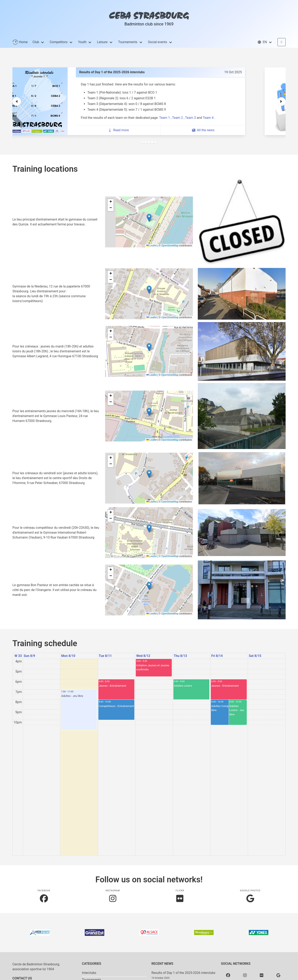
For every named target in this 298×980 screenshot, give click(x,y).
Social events (158, 42)
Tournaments (128, 42)
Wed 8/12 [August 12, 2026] (143, 656)
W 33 (18, 656)
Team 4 (239, 118)
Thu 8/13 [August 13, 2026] (180, 656)
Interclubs (89, 973)
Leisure (102, 42)
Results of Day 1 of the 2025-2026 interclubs (183, 973)
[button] (265, 42)
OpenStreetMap (170, 246)
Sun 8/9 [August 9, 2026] (29, 656)
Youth (82, 42)
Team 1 (195, 118)
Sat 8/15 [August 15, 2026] (255, 656)
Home (20, 42)
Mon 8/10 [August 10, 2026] (68, 656)
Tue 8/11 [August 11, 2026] (105, 656)
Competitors (59, 42)
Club (36, 42)
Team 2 (208, 118)
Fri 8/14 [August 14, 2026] (217, 656)
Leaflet (152, 246)
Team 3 (221, 118)
